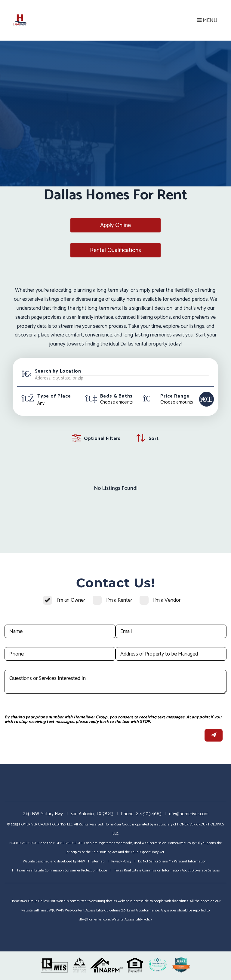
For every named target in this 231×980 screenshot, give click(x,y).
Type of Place (54, 396)
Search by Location (58, 371)
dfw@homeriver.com (189, 814)
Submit (214, 735)
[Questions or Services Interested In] (115, 682)
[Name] (60, 631)
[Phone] (60, 654)
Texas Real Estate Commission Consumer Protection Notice (61, 870)
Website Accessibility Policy (132, 919)
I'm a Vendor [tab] (167, 600)
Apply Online (115, 225)
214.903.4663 (149, 814)
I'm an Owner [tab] (71, 600)
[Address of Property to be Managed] (171, 654)
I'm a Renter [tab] (119, 600)
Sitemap (98, 861)
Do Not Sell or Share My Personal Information (172, 861)
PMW (81, 861)
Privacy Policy (121, 861)
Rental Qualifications (115, 250)
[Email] (171, 631)
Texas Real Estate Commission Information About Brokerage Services (167, 870)
